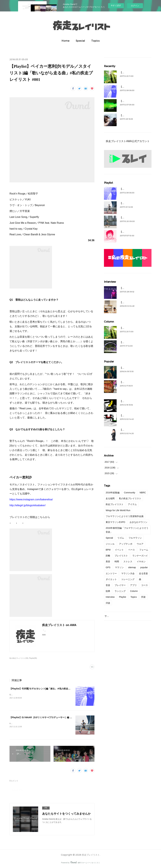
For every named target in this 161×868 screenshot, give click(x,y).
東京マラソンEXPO (115, 522)
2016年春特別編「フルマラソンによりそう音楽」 (127, 530)
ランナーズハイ (140, 556)
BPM (108, 550)
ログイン (135, 6)
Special (80, 41)
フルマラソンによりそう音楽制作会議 (125, 516)
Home (65, 41)
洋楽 (108, 603)
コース (145, 585)
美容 (108, 562)
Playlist (122, 597)
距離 (108, 556)
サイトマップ (111, 616)
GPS (108, 567)
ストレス (128, 562)
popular (144, 567)
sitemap (132, 567)
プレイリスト (121, 556)
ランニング (120, 591)
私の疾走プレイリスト (130, 498)
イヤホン (141, 562)
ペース (132, 550)
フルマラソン (135, 538)
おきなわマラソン (138, 522)
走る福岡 (110, 498)
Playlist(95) (33, 658)
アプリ (133, 585)
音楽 (108, 585)
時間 (117, 562)
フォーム (144, 550)
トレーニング (128, 579)
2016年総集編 (113, 493)
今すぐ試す (116, 5)
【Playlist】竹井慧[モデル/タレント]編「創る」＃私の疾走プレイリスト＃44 (48, 689)
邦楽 (143, 597)
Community (130, 493)
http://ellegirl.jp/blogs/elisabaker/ (28, 505)
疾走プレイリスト (115, 504)
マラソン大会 (128, 573)
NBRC (143, 493)
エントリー (111, 573)
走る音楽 (143, 573)
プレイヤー (120, 585)
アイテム (132, 504)
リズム (121, 538)
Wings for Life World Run (118, 510)
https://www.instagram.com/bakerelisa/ (31, 499)
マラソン (119, 567)
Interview (110, 597)
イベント (119, 550)
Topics (95, 41)
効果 (108, 591)
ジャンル (110, 544)
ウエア (140, 544)
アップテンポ (126, 544)
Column (134, 591)
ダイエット (111, 579)
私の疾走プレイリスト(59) (19, 658)
